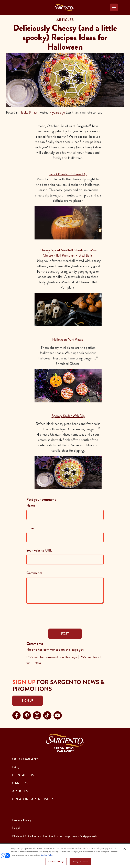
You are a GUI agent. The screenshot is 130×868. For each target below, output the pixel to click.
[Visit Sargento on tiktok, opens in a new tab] (47, 715)
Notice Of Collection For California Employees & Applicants (55, 836)
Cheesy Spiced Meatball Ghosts (62, 250)
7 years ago (57, 112)
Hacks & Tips (29, 112)
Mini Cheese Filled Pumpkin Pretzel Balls (70, 253)
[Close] (125, 849)
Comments (34, 573)
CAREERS (20, 783)
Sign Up (28, 701)
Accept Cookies (80, 862)
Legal (16, 828)
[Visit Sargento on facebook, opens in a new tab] (17, 715)
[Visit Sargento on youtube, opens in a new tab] (58, 715)
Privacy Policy (22, 820)
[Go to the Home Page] (64, 8)
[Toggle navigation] (114, 7)
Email (30, 528)
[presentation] (52, 616)
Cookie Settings (56, 862)
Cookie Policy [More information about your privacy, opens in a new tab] (47, 855)
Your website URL (39, 550)
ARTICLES (20, 791)
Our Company (25, 759)
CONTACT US (23, 775)
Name (31, 506)
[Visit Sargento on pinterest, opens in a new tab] (27, 715)
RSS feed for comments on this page (52, 657)
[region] (65, 856)
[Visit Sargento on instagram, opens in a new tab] (37, 715)
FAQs (17, 767)
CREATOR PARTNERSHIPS (33, 799)
